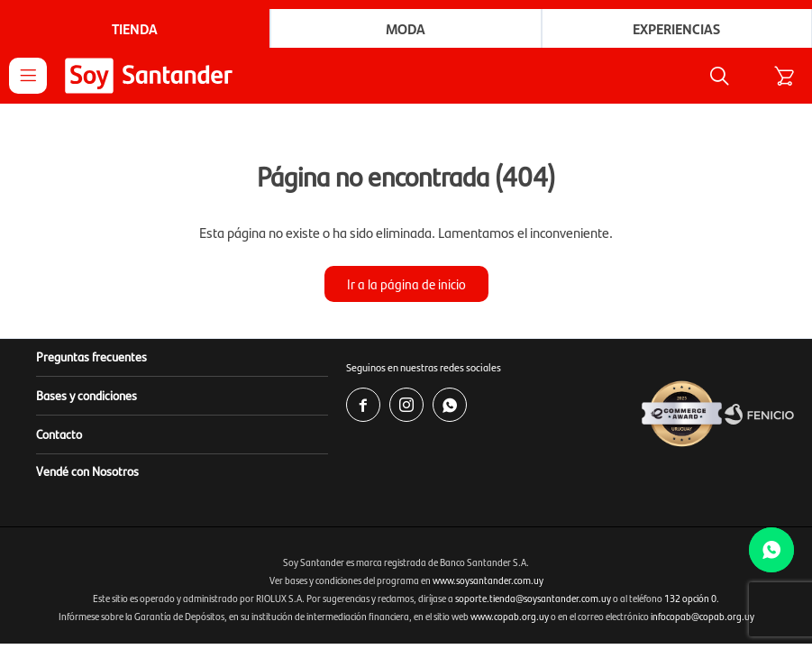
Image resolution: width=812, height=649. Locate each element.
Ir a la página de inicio (406, 283)
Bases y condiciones (87, 395)
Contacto (59, 434)
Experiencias (676, 28)
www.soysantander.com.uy (488, 580)
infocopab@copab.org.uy (703, 616)
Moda (406, 28)
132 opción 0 (690, 598)
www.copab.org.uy (510, 616)
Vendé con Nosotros (87, 471)
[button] (719, 76)
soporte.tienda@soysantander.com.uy (533, 598)
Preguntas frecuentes (91, 356)
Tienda (135, 28)
